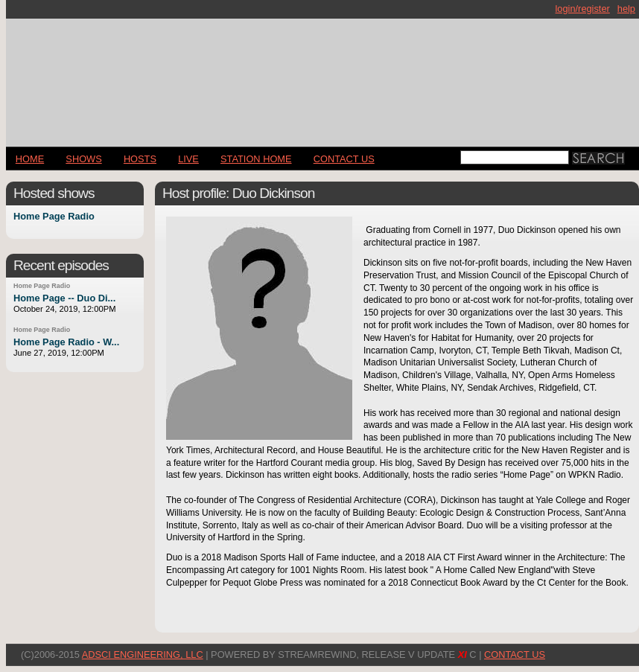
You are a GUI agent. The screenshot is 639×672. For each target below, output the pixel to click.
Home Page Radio (54, 217)
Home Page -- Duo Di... (64, 298)
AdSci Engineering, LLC (143, 655)
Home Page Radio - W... (66, 342)
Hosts (140, 159)
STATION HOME (256, 159)
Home (30, 159)
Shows (83, 159)
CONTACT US (344, 159)
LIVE (188, 159)
